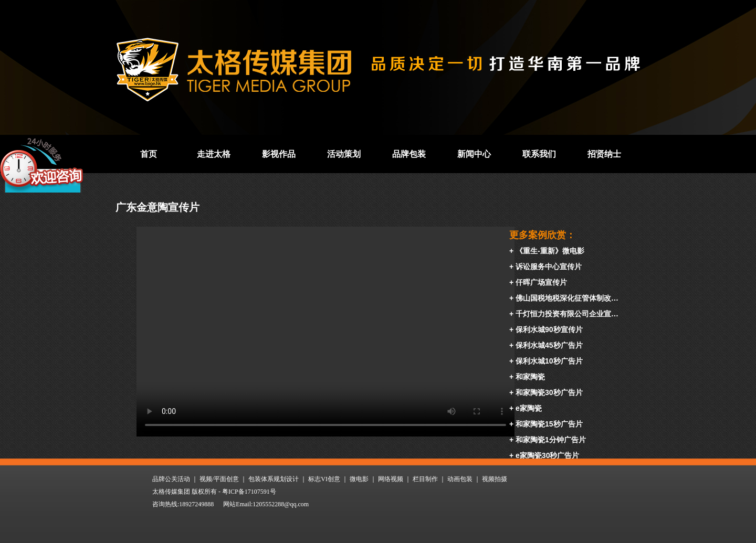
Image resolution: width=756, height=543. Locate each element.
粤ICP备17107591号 (249, 492)
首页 (149, 154)
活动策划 (344, 154)
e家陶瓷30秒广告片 (547, 455)
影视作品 (279, 154)
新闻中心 (474, 154)
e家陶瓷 (529, 408)
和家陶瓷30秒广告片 (549, 392)
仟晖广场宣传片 (541, 282)
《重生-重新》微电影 (550, 251)
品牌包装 (409, 154)
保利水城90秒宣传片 (549, 329)
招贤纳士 (604, 154)
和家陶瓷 (530, 377)
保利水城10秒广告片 (549, 361)
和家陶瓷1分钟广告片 (551, 440)
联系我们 (539, 154)
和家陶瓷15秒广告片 (549, 424)
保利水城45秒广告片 (549, 345)
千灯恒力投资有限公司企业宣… (567, 314)
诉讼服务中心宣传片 (549, 267)
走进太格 (214, 154)
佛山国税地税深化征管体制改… (567, 298)
